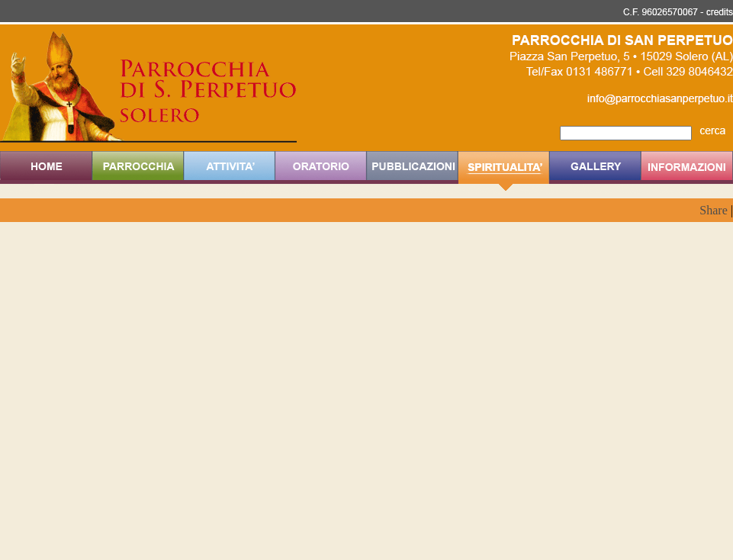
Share (713, 210)
